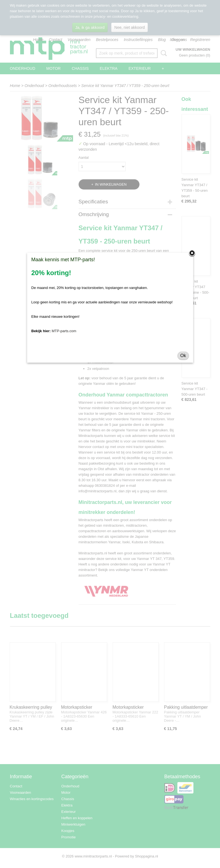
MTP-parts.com (64, 331)
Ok (183, 356)
